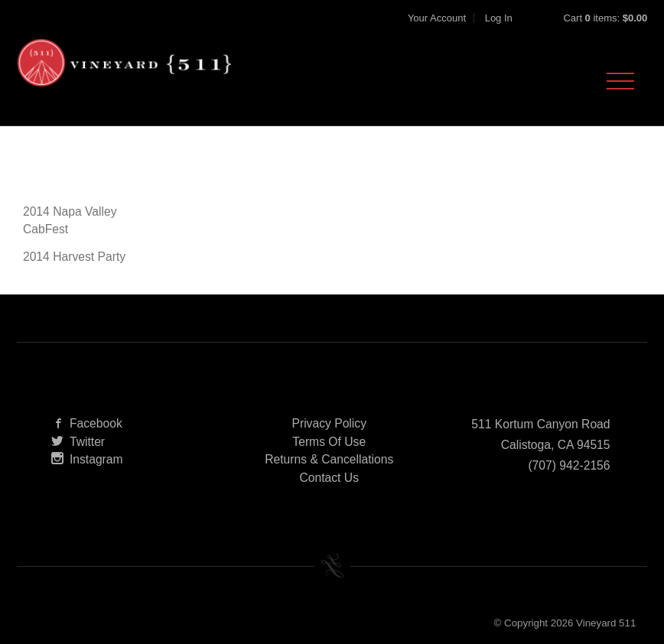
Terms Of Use (329, 442)
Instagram (87, 459)
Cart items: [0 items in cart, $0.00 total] (605, 18)
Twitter (78, 442)
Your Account (437, 18)
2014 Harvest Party (74, 257)
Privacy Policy (329, 423)
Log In (499, 18)
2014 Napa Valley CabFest (70, 221)
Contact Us (329, 478)
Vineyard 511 (124, 63)
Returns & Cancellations (329, 459)
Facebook (87, 423)
